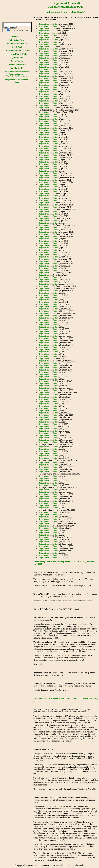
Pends (55, 33)
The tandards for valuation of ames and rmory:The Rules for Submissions (17, 74)
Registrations (44, 24)
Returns (56, 24)
